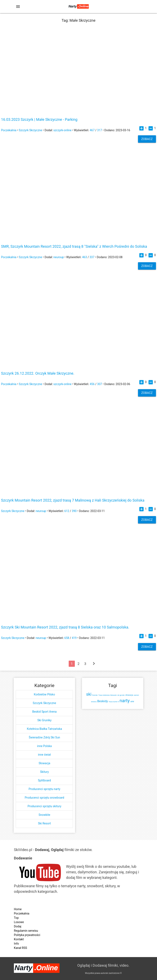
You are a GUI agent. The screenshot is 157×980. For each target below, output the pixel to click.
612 (67, 511)
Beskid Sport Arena (44, 712)
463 (85, 257)
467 (92, 130)
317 (100, 130)
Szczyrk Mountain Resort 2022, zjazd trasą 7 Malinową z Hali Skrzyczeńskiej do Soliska (73, 500)
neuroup (59, 257)
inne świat (44, 755)
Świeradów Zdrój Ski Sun (44, 737)
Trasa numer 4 (114, 702)
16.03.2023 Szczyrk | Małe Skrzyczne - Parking (39, 120)
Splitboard (44, 780)
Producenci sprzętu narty (44, 789)
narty (125, 701)
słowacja (129, 695)
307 (100, 384)
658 (67, 638)
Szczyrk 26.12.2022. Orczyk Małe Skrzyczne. (38, 373)
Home (18, 909)
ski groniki (121, 695)
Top (16, 918)
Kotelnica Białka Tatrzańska (44, 729)
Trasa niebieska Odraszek (108, 695)
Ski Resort (44, 823)
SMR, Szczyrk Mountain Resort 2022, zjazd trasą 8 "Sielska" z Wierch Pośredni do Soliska (74, 246)
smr (132, 701)
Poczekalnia (9, 130)
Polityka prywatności (27, 935)
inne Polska (44, 746)
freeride (95, 695)
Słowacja (44, 763)
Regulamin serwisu (26, 931)
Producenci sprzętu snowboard (44, 798)
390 (74, 511)
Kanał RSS (20, 948)
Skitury (44, 772)
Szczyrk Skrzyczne (30, 130)
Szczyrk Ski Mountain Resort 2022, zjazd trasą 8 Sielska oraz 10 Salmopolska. (65, 627)
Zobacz (147, 139)
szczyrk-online (62, 130)
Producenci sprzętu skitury (44, 806)
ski (89, 694)
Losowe (19, 922)
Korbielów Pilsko (44, 694)
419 (74, 638)
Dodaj (18, 926)
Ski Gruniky (44, 720)
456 (92, 384)
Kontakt (19, 939)
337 (92, 257)
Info (16, 944)
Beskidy (103, 701)
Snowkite (44, 815)
